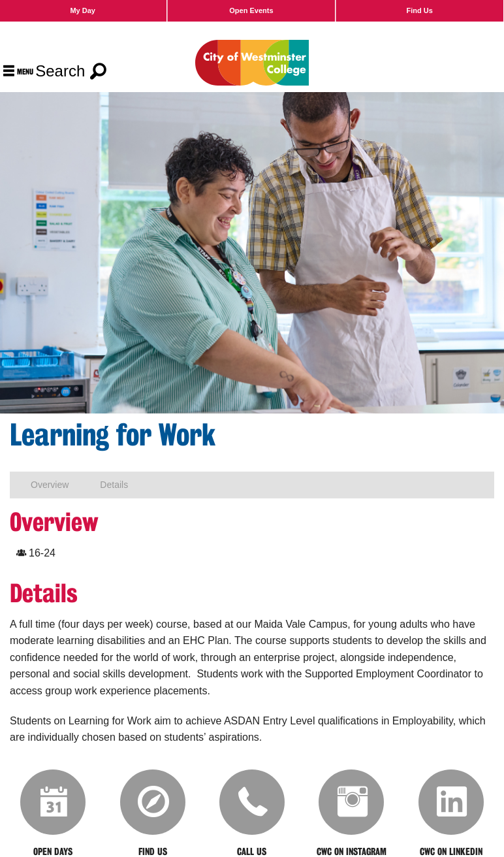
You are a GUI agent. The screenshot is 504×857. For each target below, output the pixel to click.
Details (114, 485)
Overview (50, 485)
